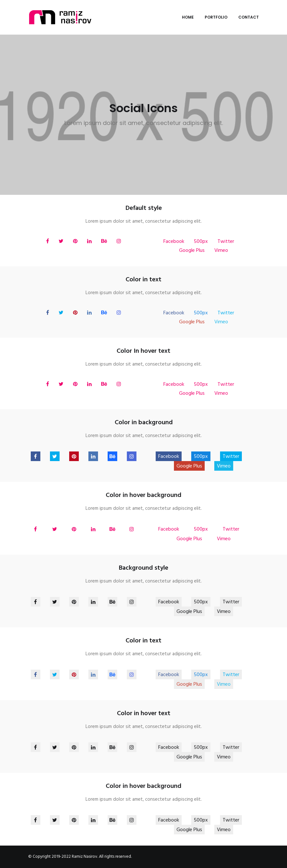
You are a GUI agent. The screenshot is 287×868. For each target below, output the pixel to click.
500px (201, 242)
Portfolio (216, 17)
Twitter (226, 242)
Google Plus (192, 251)
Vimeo (221, 251)
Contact (249, 17)
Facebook (174, 242)
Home (188, 17)
